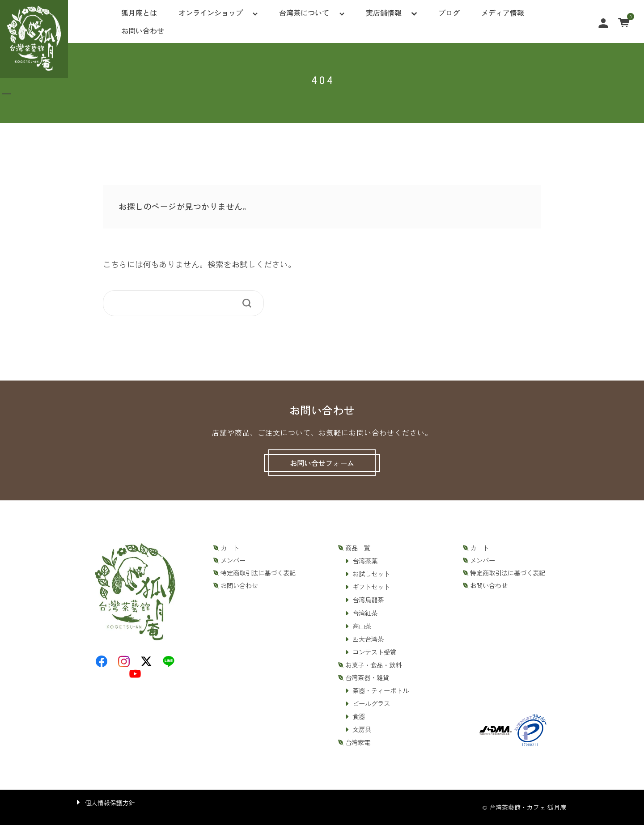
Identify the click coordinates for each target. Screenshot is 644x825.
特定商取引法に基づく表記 (258, 573)
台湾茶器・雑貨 (367, 677)
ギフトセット (371, 587)
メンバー (233, 560)
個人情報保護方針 (110, 803)
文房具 (362, 729)
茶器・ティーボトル (381, 690)
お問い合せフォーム (322, 463)
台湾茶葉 (365, 561)
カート (230, 548)
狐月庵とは (139, 13)
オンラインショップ (211, 13)
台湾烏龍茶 (368, 600)
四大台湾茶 (368, 639)
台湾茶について (304, 13)
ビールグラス (371, 703)
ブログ (449, 13)
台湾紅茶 (365, 613)
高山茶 (362, 626)
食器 (359, 716)
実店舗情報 (384, 13)
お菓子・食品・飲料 (373, 665)
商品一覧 (358, 548)
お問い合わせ (143, 30)
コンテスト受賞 (374, 652)
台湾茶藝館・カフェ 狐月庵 (528, 807)
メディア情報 (503, 13)
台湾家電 (358, 742)
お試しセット (371, 574)
